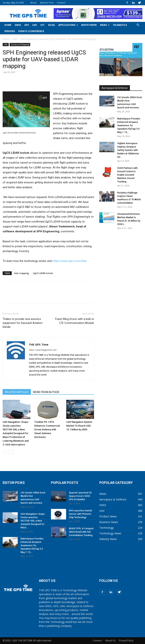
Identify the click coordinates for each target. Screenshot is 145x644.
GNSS (18, 25)
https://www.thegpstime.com (43, 350)
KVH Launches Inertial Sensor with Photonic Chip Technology (80, 514)
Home (8, 25)
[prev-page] (5, 452)
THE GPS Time (39, 344)
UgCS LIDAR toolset (43, 273)
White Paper (89, 25)
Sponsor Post (47, 3)
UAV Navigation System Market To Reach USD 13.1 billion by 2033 (79, 426)
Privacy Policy (126, 641)
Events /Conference (31, 31)
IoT (42, 25)
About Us (110, 641)
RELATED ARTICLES (17, 392)
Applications (68, 25)
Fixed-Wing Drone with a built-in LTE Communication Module (75, 321)
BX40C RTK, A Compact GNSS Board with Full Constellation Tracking (81, 532)
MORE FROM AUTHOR (46, 392)
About (33, 3)
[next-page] (11, 452)
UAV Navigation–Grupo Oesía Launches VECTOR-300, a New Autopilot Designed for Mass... (33, 521)
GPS (27, 25)
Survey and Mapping (20, 44)
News (105, 25)
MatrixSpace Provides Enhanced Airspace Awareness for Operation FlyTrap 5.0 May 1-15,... (129, 125)
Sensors (10, 31)
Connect (61, 3)
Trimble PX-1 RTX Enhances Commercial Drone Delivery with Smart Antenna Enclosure (47, 429)
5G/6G (51, 25)
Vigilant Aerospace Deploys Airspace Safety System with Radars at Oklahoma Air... (128, 150)
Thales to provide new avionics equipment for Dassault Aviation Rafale (23, 323)
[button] (138, 25)
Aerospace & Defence (115, 88)
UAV (35, 25)
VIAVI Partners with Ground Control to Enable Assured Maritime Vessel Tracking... (127, 175)
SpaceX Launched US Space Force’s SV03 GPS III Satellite (80, 496)
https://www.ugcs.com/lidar (70, 261)
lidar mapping (22, 273)
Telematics (120, 25)
